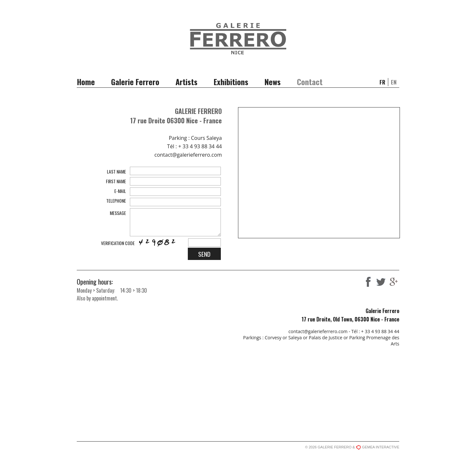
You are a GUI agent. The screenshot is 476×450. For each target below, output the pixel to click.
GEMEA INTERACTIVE (381, 447)
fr (382, 82)
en (394, 82)
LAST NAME (116, 171)
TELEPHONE (116, 201)
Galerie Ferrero (135, 82)
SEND (204, 254)
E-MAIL (120, 191)
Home (86, 82)
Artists (187, 82)
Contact (310, 82)
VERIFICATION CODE (118, 243)
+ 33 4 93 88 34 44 (200, 146)
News (273, 82)
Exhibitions (231, 82)
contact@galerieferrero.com (188, 155)
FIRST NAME (116, 181)
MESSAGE (118, 213)
